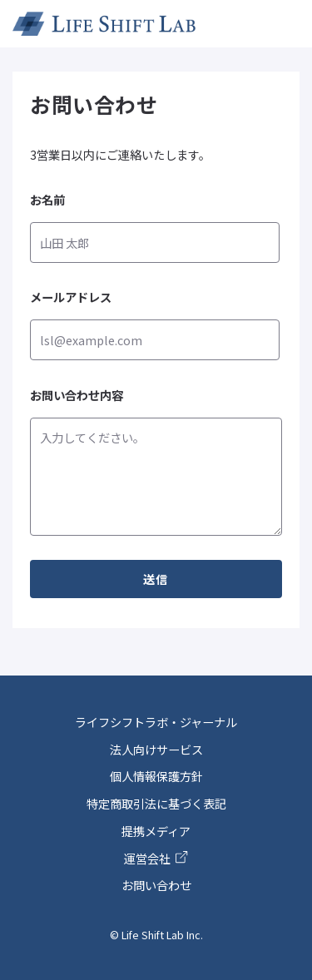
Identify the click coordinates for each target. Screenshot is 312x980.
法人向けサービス (156, 749)
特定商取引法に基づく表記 (156, 803)
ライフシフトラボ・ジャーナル (156, 722)
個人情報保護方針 (156, 776)
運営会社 (156, 858)
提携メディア (156, 831)
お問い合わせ (156, 885)
